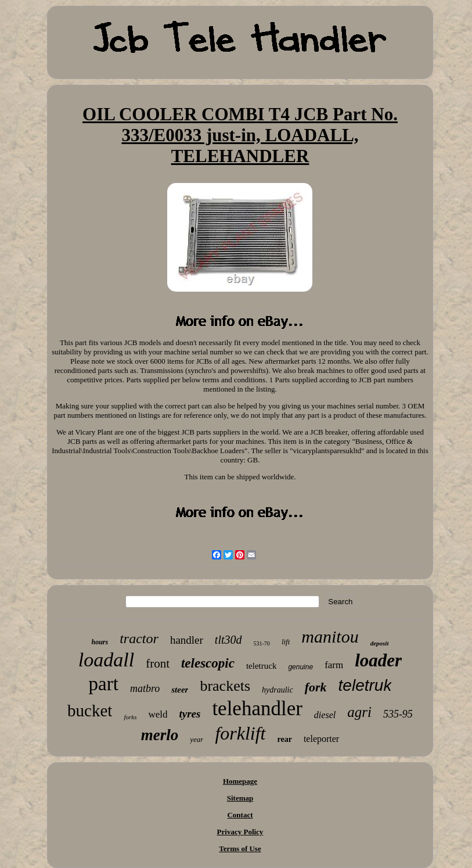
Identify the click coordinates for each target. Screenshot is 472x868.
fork (316, 687)
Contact (240, 815)
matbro (145, 688)
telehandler (257, 709)
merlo (160, 735)
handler (187, 640)
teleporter (321, 739)
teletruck (261, 666)
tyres (190, 714)
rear (285, 739)
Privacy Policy (240, 832)
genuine (300, 667)
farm (334, 665)
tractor (139, 639)
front (158, 663)
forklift (240, 733)
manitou (330, 636)
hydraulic (278, 690)
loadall (106, 660)
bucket (90, 711)
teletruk (365, 685)
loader (378, 660)
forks (130, 717)
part (104, 684)
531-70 (262, 643)
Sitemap (240, 798)
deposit (380, 643)
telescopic (208, 663)
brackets (225, 686)
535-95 (398, 714)
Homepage (240, 781)
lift (286, 642)
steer (180, 690)
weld (158, 714)
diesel (325, 715)
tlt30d (228, 640)
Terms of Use (240, 849)
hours (100, 642)
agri (359, 712)
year (197, 739)
